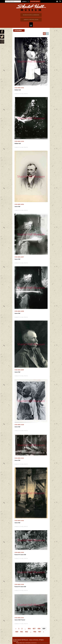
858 (39, 629)
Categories (18, 30)
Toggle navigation (31, 25)
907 (40, 632)
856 (29, 629)
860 (17, 632)
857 (34, 629)
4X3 (47, 34)
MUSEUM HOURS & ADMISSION (31, 15)
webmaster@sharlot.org (43, 643)
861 (22, 632)
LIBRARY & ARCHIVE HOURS (31, 20)
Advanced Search (35, 1)
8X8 (44, 34)
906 (35, 632)
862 (27, 632)
